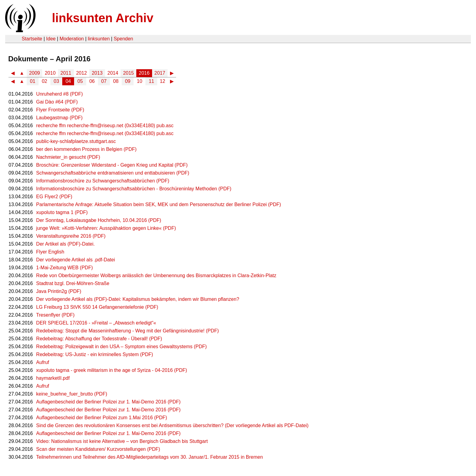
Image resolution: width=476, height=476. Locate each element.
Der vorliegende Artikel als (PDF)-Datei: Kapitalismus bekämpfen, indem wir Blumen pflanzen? (138, 299)
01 (33, 81)
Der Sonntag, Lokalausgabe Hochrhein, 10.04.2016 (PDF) (99, 220)
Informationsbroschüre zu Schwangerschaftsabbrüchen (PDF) (103, 181)
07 (104, 81)
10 (140, 81)
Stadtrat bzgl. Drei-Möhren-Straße (73, 283)
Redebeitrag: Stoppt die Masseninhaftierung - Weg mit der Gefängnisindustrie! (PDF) (127, 331)
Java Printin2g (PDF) (59, 291)
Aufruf (43, 362)
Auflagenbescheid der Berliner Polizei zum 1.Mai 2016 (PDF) (102, 418)
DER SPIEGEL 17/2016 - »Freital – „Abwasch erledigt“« (96, 323)
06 (92, 81)
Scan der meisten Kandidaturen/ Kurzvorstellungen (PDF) (98, 449)
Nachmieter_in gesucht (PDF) (68, 157)
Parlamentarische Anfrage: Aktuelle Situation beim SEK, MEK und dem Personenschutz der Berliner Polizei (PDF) (159, 204)
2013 (97, 73)
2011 (66, 73)
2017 (160, 73)
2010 (50, 73)
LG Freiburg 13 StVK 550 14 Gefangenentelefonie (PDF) (97, 307)
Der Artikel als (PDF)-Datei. (65, 244)
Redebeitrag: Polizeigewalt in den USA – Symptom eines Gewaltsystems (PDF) (121, 347)
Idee (51, 39)
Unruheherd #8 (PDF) (59, 94)
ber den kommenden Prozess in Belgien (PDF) (86, 149)
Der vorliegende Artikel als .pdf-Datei (76, 260)
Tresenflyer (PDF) (55, 315)
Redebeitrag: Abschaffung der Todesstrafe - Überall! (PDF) (99, 339)
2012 (82, 73)
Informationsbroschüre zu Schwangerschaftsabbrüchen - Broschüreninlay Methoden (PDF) (134, 189)
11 (151, 81)
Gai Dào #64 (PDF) (57, 102)
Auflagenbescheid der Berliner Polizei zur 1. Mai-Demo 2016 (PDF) (108, 402)
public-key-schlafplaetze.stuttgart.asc (76, 141)
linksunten (99, 39)
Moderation (72, 39)
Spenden (123, 39)
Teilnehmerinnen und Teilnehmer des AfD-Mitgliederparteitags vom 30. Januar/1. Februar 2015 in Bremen (150, 457)
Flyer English (50, 252)
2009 (35, 73)
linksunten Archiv (103, 18)
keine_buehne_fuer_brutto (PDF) (72, 394)
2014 (113, 73)
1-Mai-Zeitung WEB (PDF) (65, 268)
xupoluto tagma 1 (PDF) (62, 212)
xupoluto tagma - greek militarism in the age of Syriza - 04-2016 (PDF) (112, 370)
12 (162, 81)
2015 (128, 73)
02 (45, 81)
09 (128, 81)
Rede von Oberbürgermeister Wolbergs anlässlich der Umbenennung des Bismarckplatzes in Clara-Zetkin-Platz (156, 275)
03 (56, 81)
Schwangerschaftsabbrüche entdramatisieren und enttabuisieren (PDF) (113, 173)
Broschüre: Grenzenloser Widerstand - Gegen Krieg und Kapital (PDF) (112, 165)
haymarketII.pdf (53, 378)
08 (116, 81)
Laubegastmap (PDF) (59, 118)
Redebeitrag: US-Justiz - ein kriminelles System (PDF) (95, 354)
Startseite (32, 39)
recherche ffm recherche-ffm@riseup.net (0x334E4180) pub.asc (105, 126)
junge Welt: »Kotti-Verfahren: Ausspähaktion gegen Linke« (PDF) (106, 228)
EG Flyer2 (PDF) (54, 197)
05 (80, 81)
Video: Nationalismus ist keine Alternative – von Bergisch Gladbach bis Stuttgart (122, 441)
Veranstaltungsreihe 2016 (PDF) (71, 236)
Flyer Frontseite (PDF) (60, 110)
